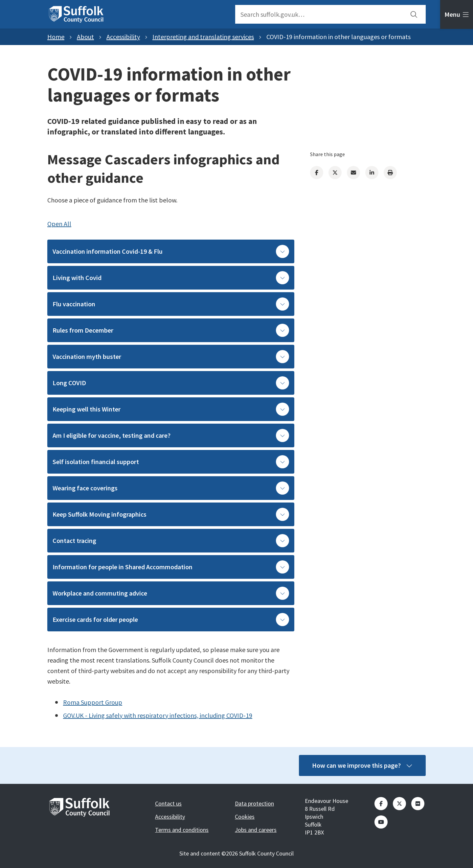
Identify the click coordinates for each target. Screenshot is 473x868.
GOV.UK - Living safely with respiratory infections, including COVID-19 (158, 715)
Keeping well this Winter (171, 409)
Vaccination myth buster (171, 357)
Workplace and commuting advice (171, 593)
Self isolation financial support (171, 462)
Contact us (168, 803)
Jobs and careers (256, 830)
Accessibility (123, 37)
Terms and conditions (182, 830)
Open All (59, 224)
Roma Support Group (93, 702)
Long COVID (171, 383)
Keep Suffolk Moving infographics (171, 514)
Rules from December (171, 330)
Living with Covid (171, 278)
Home (56, 37)
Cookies (245, 817)
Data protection (254, 803)
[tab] (457, 14)
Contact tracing (171, 541)
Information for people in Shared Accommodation (171, 567)
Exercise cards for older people (171, 620)
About (85, 37)
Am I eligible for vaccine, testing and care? (171, 435)
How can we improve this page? (362, 765)
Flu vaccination (171, 304)
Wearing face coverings (171, 488)
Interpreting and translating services (203, 37)
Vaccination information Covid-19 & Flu (171, 251)
